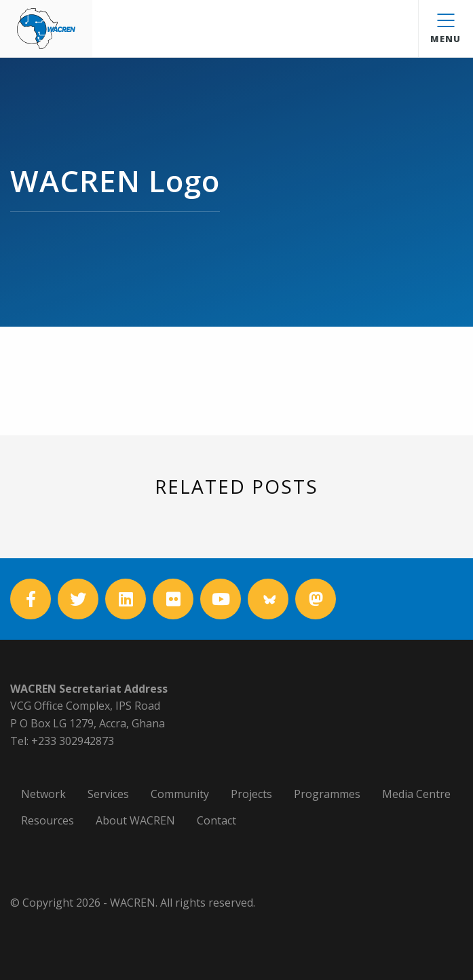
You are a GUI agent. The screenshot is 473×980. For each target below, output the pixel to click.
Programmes (327, 794)
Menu (446, 29)
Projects (251, 794)
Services (108, 794)
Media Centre (416, 794)
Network (43, 794)
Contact (216, 820)
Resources (48, 820)
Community (180, 794)
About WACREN (135, 820)
